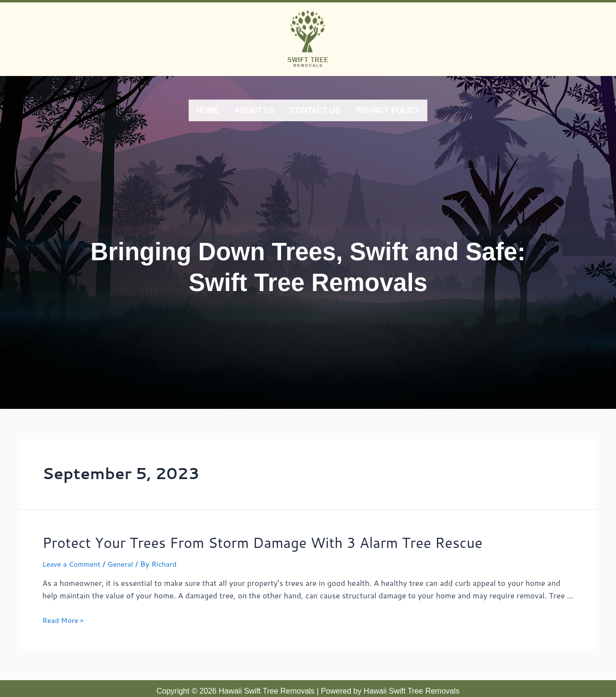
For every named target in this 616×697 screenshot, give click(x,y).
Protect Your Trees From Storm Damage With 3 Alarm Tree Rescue (236, 538)
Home (208, 109)
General (126, 559)
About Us (255, 109)
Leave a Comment (74, 559)
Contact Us (315, 109)
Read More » (65, 615)
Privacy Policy (388, 109)
